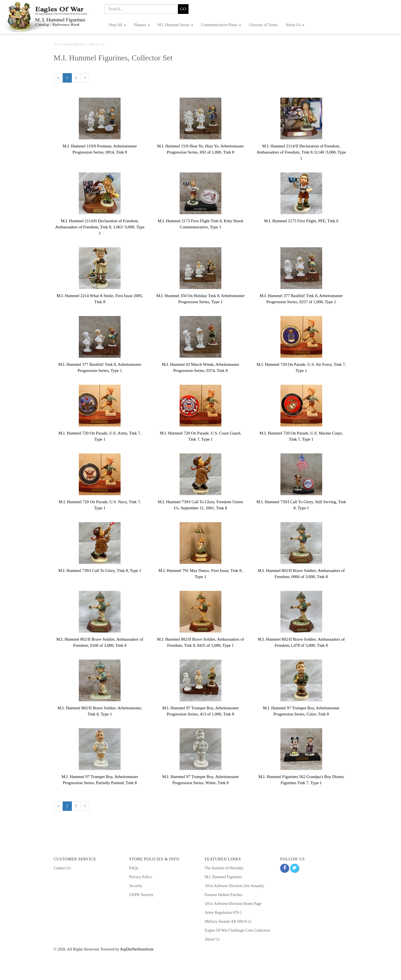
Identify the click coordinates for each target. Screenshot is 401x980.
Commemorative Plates (221, 25)
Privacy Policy (141, 877)
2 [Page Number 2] (78, 77)
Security (136, 886)
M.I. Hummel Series (175, 25)
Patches (236, 895)
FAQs (134, 868)
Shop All (117, 25)
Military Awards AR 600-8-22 (228, 921)
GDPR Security (141, 895)
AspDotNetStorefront (137, 949)
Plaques (142, 25)
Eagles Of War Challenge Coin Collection (237, 930)
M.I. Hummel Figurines (223, 877)
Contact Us (63, 868)
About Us (295, 25)
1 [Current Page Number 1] (69, 79)
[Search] (141, 9)
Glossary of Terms (263, 25)
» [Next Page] (87, 79)
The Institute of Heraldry (224, 868)
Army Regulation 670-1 (223, 913)
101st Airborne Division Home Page (233, 904)
